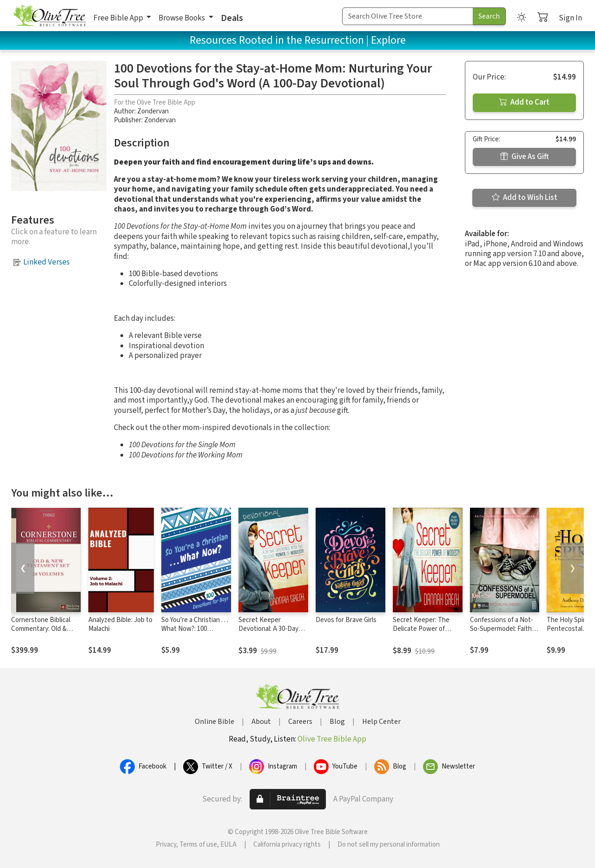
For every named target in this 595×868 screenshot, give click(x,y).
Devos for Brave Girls (346, 620)
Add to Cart (524, 102)
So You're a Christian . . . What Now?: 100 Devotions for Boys (195, 629)
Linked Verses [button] (46, 262)
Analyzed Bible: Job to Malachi (120, 624)
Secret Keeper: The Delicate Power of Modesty (421, 629)
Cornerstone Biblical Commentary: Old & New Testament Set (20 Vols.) (45, 633)
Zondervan (153, 111)
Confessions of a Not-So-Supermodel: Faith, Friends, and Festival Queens (502, 633)
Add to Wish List (525, 198)
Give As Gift (525, 157)
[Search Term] (408, 16)
